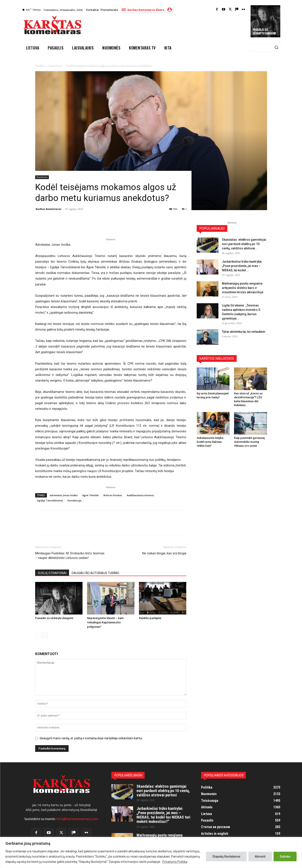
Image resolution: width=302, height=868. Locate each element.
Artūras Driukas (113, 495)
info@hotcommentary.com (77, 819)
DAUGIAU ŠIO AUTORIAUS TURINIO (95, 573)
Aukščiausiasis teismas (140, 495)
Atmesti (260, 856)
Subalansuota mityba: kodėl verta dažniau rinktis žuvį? (210, 442)
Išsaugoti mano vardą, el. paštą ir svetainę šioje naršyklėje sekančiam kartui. (91, 738)
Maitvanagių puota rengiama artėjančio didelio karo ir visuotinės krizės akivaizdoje (243, 288)
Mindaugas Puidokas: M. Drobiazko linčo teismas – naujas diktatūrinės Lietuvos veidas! (70, 556)
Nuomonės (55, 66)
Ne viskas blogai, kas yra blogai (164, 553)
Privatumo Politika (175, 862)
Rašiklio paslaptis (150, 618)
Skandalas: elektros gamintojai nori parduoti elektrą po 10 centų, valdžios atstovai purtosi (163, 791)
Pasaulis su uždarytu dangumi (264, 31)
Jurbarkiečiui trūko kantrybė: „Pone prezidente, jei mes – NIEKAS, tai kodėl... (242, 266)
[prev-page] (38, 635)
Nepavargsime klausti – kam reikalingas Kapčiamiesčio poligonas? (105, 622)
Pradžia (40, 66)
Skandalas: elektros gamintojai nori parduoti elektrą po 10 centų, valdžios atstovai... (244, 244)
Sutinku (285, 856)
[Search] (276, 48)
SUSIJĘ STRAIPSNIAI (52, 573)
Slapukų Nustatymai (226, 856)
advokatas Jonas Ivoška (64, 495)
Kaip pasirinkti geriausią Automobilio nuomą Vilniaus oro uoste (249, 442)
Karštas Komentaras (49, 209)
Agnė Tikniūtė (90, 495)
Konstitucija (74, 500)
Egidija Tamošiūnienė (50, 500)
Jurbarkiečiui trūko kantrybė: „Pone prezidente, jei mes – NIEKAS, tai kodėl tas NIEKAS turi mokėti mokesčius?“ (163, 815)
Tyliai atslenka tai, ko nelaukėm (244, 332)
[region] (151, 852)
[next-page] (45, 635)
